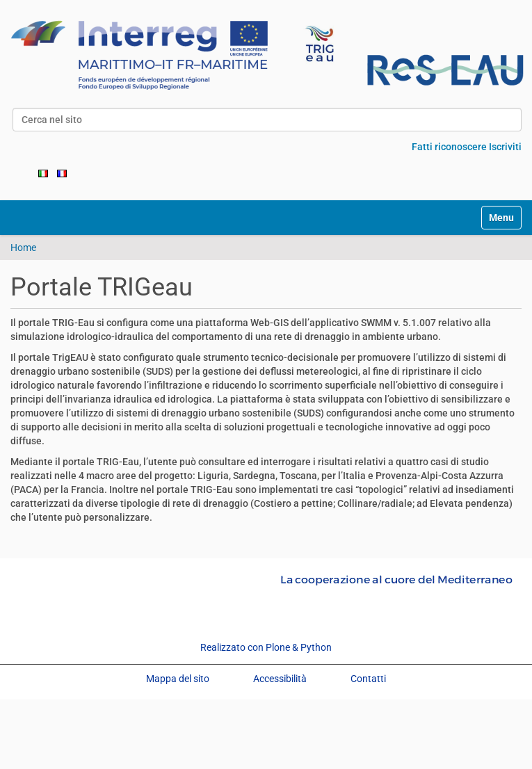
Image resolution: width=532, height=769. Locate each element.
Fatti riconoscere (449, 147)
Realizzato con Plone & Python (266, 647)
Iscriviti (505, 147)
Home (23, 248)
